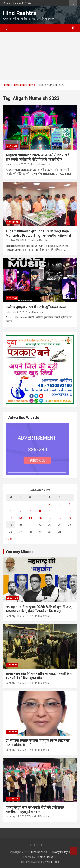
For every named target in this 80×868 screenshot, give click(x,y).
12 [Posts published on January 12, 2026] (11, 518)
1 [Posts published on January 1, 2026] (40, 504)
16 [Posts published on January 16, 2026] (50, 518)
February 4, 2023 (15, 312)
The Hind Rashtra (40, 164)
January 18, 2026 (16, 616)
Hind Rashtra (20, 13)
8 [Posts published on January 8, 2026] (40, 511)
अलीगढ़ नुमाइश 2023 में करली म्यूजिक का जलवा (36, 307)
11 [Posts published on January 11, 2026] (69, 511)
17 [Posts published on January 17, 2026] (60, 518)
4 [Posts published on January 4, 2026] (69, 504)
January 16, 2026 (16, 750)
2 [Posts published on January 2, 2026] (50, 504)
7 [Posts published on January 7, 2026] (30, 511)
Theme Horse (45, 857)
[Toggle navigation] (7, 28)
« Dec (9, 539)
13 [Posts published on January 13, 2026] (20, 518)
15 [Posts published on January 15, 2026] (40, 518)
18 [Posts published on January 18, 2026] (69, 518)
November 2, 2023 (16, 164)
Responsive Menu (73, 3)
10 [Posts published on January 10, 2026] (60, 511)
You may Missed (20, 552)
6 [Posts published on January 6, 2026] (20, 511)
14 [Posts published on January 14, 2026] (30, 518)
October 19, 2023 (16, 240)
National (13, 222)
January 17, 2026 (16, 683)
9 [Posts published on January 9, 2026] (50, 511)
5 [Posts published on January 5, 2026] (11, 511)
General (12, 146)
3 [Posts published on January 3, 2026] (60, 504)
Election (12, 598)
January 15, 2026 (16, 817)
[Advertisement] (40, 56)
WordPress (52, 862)
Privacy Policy (59, 852)
